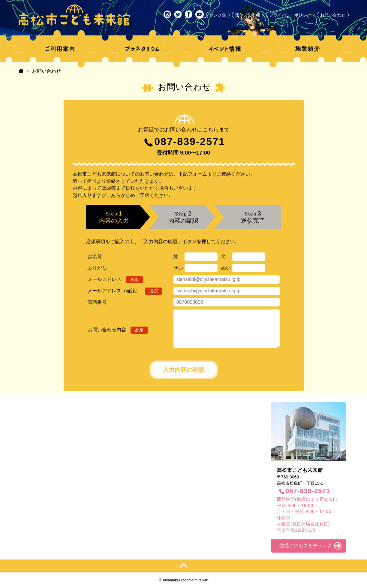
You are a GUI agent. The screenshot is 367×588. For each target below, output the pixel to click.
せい (178, 268)
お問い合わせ (333, 15)
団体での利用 (248, 15)
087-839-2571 (190, 141)
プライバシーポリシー (290, 15)
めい (226, 268)
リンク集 (218, 15)
